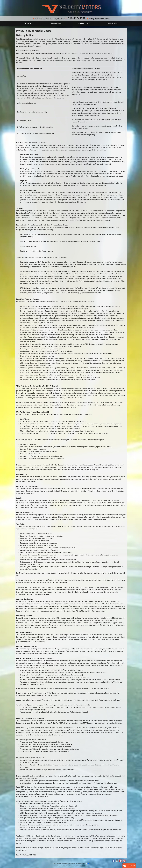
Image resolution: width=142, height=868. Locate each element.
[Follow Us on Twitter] (117, 861)
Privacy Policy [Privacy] (33, 860)
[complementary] (136, 862)
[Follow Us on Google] (124, 861)
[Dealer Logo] (71, 9)
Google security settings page (27, 220)
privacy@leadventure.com (60, 220)
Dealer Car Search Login (58, 863)
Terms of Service (103, 210)
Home (18, 860)
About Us (22, 860)
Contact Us (27, 860)
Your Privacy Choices (82, 863)
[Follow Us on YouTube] (121, 861)
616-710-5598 (76, 18)
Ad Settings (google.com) (79, 712)
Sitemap (74, 863)
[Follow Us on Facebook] (114, 861)
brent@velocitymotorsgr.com (96, 18)
